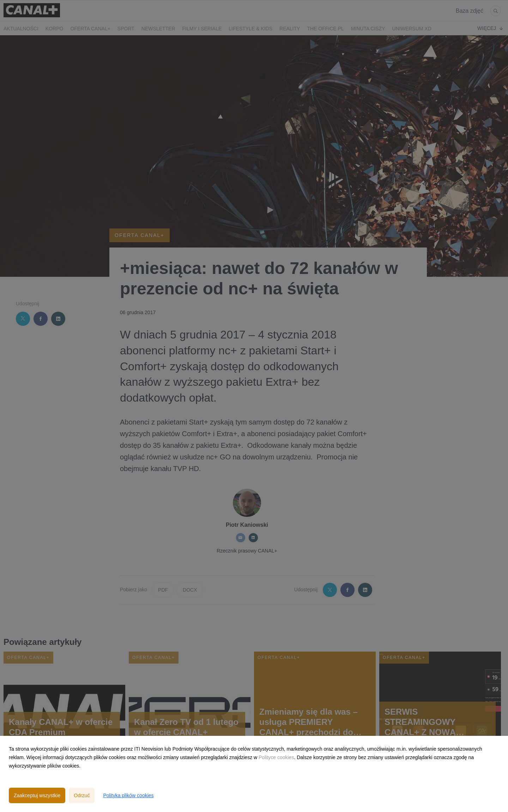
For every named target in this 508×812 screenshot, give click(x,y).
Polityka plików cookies (128, 795)
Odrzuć (82, 795)
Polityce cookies (276, 757)
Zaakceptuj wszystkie (37, 795)
